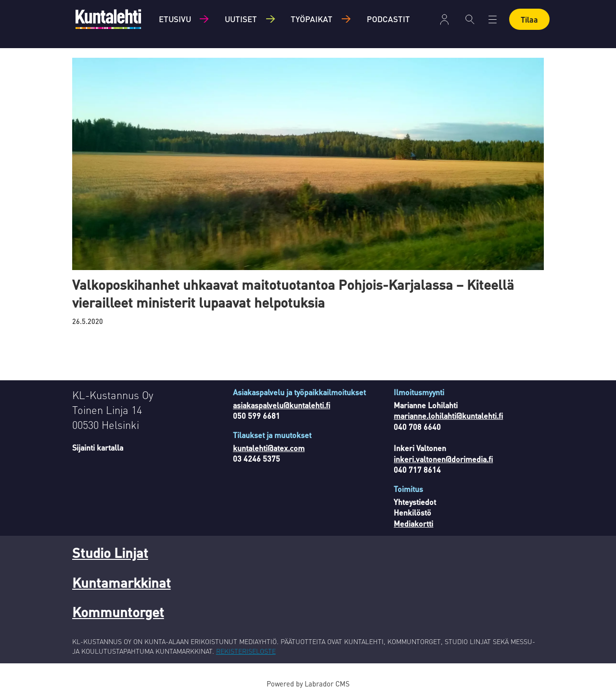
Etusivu (175, 19)
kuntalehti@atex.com (269, 448)
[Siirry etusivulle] (108, 19)
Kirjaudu (444, 19)
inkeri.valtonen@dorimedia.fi (443, 459)
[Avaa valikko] (493, 19)
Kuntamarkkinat (122, 582)
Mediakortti (413, 523)
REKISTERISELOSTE (246, 651)
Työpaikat (312, 19)
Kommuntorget (118, 612)
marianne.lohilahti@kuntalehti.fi (448, 416)
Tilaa (529, 19)
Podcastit (388, 19)
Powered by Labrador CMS (308, 684)
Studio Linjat (110, 553)
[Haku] (470, 19)
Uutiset (241, 19)
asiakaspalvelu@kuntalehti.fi (282, 405)
